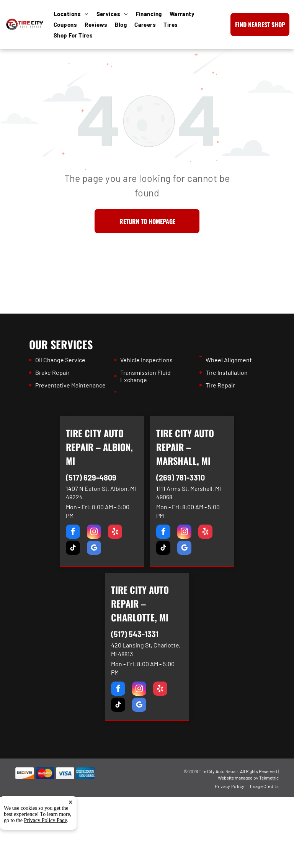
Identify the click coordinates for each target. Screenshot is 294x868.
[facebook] (73, 533)
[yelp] (115, 533)
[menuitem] (75, 14)
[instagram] (94, 533)
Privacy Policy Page (46, 824)
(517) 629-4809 (91, 477)
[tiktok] (73, 549)
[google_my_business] (94, 549)
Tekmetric (269, 778)
